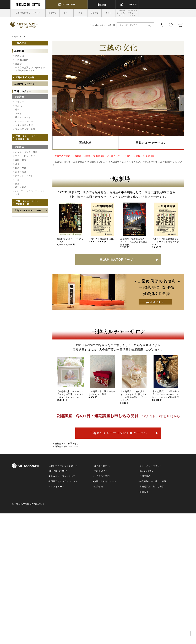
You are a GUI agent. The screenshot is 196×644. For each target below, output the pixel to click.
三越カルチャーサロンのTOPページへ (118, 433)
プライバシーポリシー (151, 466)
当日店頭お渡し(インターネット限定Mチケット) (30, 69)
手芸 (17, 180)
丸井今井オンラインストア (121, 13)
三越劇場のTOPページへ (118, 260)
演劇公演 (20, 56)
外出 (17, 110)
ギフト (66, 13)
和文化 (18, 106)
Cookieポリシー (148, 471)
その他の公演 (22, 60)
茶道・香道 (21, 187)
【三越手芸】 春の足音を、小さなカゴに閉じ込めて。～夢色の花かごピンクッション (134, 397)
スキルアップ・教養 (25, 129)
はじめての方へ (102, 466)
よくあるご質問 (102, 476)
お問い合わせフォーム (105, 481)
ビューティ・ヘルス (25, 121)
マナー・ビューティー (26, 156)
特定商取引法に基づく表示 (153, 481)
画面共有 (144, 492)
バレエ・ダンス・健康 (26, 152)
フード (18, 114)
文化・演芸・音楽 (24, 125)
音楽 (17, 164)
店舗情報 (52, 13)
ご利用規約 (145, 476)
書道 (17, 184)
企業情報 (99, 487)
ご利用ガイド (101, 471)
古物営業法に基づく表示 (152, 487)
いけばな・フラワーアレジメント (30, 193)
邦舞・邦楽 (21, 168)
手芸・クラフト (23, 117)
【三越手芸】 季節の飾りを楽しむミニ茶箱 (102, 394)
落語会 (18, 64)
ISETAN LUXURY (58, 471)
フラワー (20, 102)
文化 (80, 13)
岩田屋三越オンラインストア (133, 13)
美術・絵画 (21, 172)
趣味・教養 (21, 160)
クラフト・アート (24, 176)
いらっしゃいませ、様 (103, 25)
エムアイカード (56, 487)
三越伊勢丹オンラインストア (28, 13)
